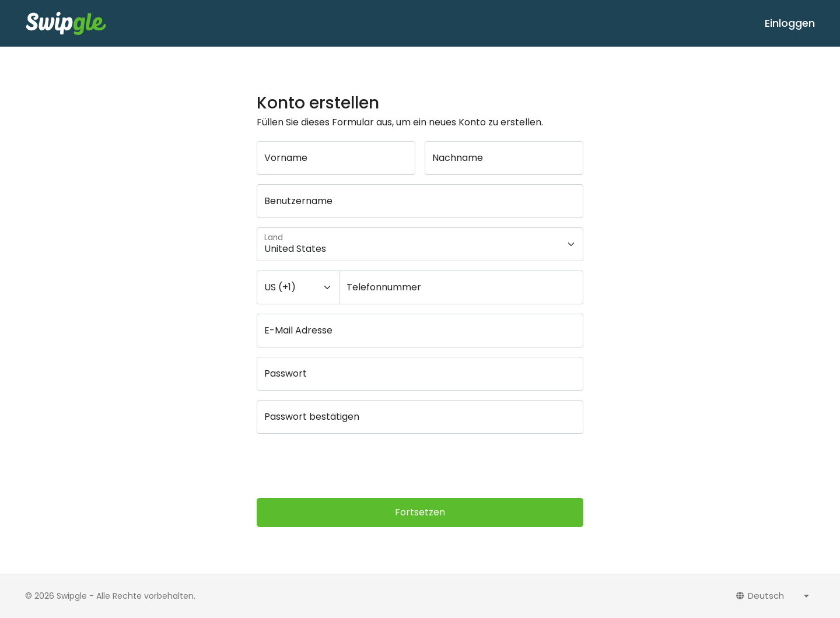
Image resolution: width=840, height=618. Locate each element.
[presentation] (345, 466)
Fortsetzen (420, 512)
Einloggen (790, 23)
